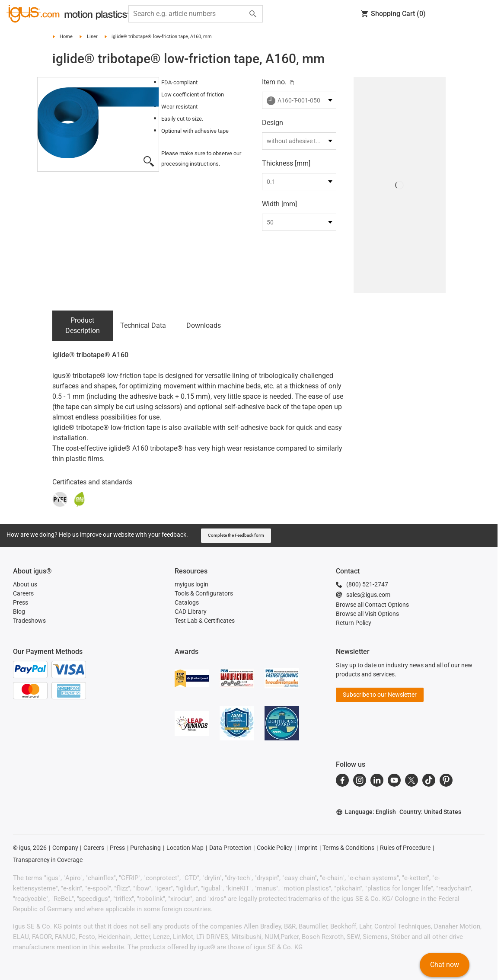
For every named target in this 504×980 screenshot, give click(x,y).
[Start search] (253, 14)
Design (273, 123)
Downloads (204, 325)
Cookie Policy (274, 848)
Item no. (274, 82)
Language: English (366, 812)
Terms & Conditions (348, 848)
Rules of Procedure (405, 848)
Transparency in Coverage (48, 860)
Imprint (308, 848)
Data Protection (230, 848)
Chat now (445, 965)
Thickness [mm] (286, 163)
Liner (92, 37)
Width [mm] (279, 204)
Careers (94, 848)
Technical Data (143, 325)
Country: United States (430, 812)
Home (66, 37)
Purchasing (145, 848)
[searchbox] (189, 14)
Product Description (83, 325)
